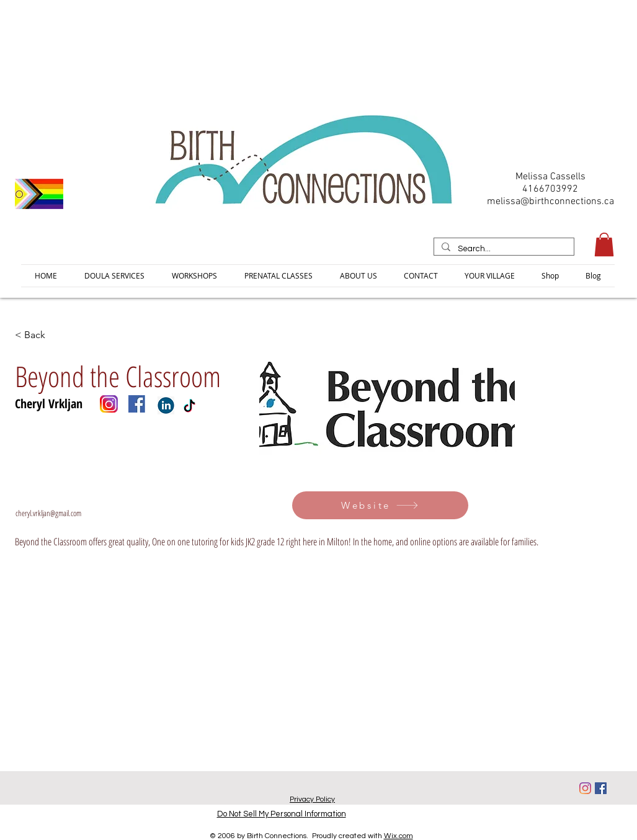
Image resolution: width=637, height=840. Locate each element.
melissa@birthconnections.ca (550, 202)
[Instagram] (585, 788)
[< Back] (56, 335)
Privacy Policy (312, 799)
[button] (604, 244)
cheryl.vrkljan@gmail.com (48, 513)
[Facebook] (601, 788)
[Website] (380, 505)
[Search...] (503, 249)
